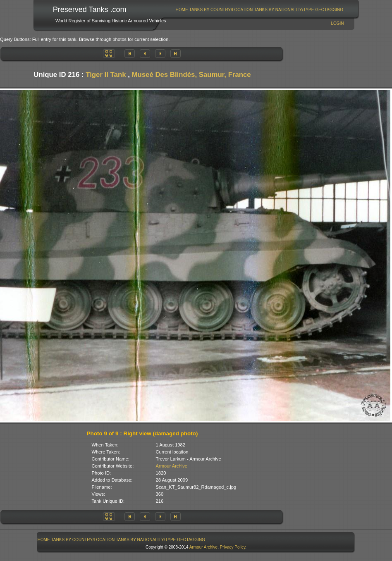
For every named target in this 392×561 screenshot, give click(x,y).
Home (182, 10)
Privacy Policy (233, 547)
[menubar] (259, 10)
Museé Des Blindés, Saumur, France (191, 75)
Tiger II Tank (106, 75)
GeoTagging (329, 10)
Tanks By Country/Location (221, 10)
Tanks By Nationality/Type (284, 10)
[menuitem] (182, 10)
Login (337, 23)
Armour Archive (172, 466)
